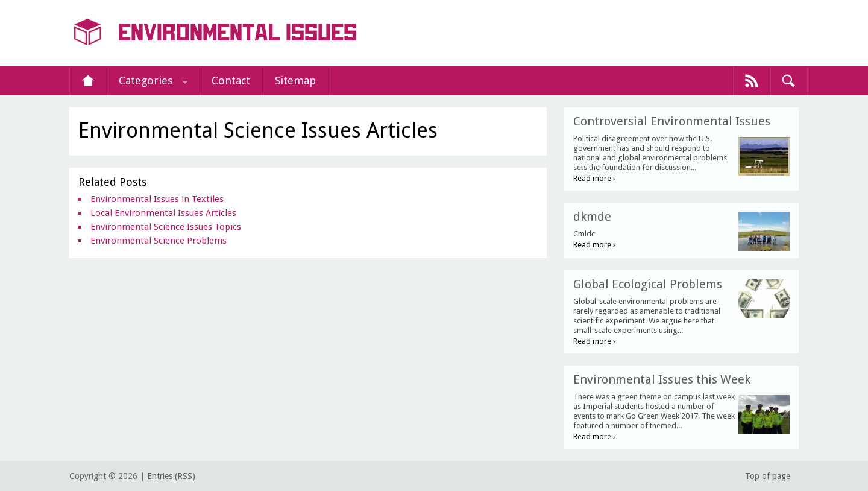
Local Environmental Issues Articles (163, 213)
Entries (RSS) (171, 476)
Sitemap (295, 81)
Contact (231, 81)
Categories (146, 81)
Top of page (768, 476)
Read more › (594, 178)
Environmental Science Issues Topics (166, 227)
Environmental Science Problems (159, 241)
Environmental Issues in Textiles (157, 199)
